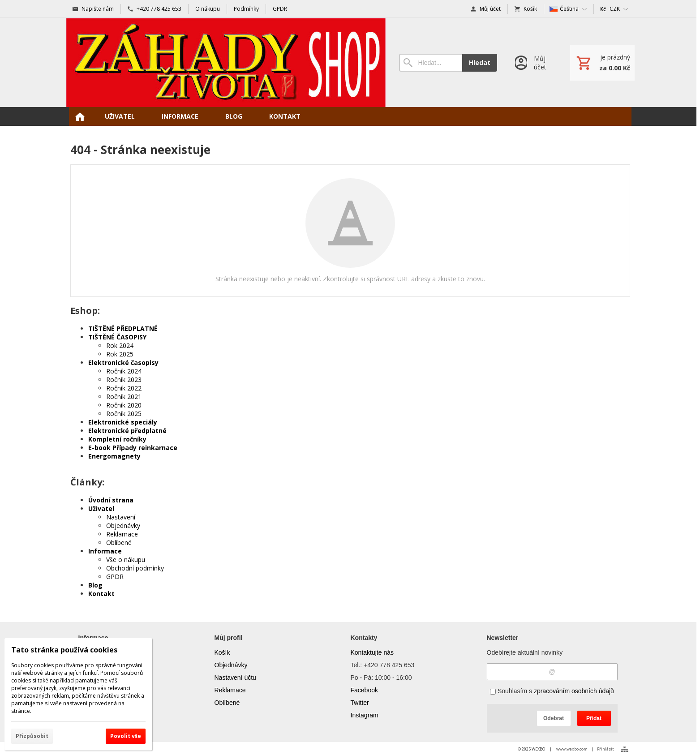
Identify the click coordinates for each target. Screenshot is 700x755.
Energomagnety (114, 456)
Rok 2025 (120, 354)
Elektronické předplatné (127, 431)
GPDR (115, 577)
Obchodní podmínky (135, 568)
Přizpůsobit (32, 736)
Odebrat (554, 718)
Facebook (364, 690)
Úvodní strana (111, 500)
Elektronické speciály (123, 422)
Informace (105, 551)
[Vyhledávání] (430, 63)
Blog (95, 585)
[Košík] (602, 63)
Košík (222, 652)
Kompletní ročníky (117, 439)
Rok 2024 (120, 345)
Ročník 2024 (124, 371)
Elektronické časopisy (123, 362)
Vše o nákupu (126, 560)
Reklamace (122, 534)
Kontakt (101, 594)
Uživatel (101, 508)
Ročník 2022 (124, 388)
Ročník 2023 (124, 380)
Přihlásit (606, 749)
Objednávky (123, 525)
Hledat (480, 62)
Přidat (594, 718)
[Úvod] (226, 62)
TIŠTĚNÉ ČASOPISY (117, 337)
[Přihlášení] (534, 62)
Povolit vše (126, 736)
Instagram (365, 715)
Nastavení (121, 517)
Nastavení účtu (235, 678)
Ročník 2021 (124, 397)
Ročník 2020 (124, 405)
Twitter (360, 703)
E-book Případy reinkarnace (133, 448)
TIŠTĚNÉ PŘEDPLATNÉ (123, 328)
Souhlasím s (552, 691)
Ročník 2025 (124, 414)
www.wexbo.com (572, 749)
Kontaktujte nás (372, 652)
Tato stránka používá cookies (64, 650)
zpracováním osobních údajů (574, 691)
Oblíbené (119, 543)
